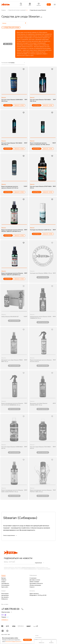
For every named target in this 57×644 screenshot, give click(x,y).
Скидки (3, 582)
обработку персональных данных (29, 567)
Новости (32, 587)
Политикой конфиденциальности (13, 642)
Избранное (5, 599)
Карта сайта (5, 587)
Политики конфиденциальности (30, 569)
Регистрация (5, 594)
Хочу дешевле (5, 585)
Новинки (4, 580)
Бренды (4, 578)
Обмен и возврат (34, 582)
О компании (33, 578)
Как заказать (5, 597)
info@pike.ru (5, 620)
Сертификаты (5, 583)
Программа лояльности (36, 583)
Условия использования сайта (38, 637)
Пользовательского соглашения (44, 569)
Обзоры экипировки (35, 585)
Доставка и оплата (35, 580)
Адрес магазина (34, 594)
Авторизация (5, 595)
